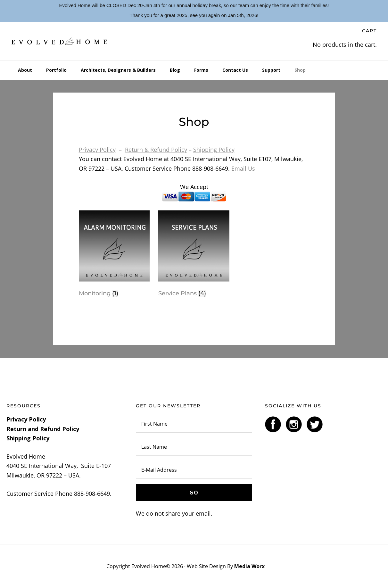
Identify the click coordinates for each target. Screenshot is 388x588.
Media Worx (249, 566)
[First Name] (194, 424)
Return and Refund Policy (43, 429)
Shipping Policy (214, 150)
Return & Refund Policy (156, 150)
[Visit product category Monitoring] (114, 255)
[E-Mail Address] (194, 470)
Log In (274, 566)
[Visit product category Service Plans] (194, 255)
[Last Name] (194, 447)
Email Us (243, 168)
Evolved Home (60, 41)
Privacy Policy (97, 150)
